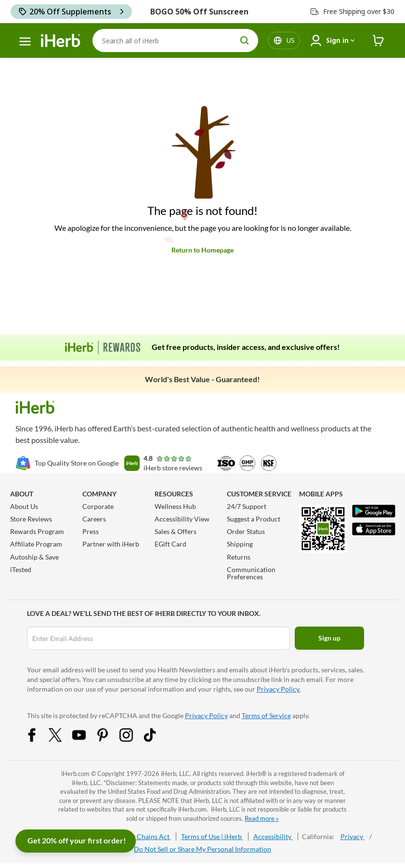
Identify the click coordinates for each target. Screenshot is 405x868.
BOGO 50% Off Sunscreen (199, 12)
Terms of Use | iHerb (212, 836)
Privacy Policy (206, 715)
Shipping (240, 544)
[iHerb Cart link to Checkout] (379, 41)
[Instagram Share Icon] (132, 739)
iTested (21, 569)
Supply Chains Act (143, 836)
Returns (239, 557)
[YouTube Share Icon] (85, 739)
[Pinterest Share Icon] (109, 739)
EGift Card (170, 544)
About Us (24, 506)
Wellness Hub (175, 506)
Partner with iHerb (111, 544)
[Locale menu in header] (291, 40)
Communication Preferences (251, 573)
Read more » (262, 818)
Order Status (246, 531)
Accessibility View (182, 519)
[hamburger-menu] (25, 41)
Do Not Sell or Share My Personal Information (202, 849)
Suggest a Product (254, 519)
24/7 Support (247, 506)
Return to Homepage (202, 250)
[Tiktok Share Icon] (156, 739)
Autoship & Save (34, 557)
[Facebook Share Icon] (38, 739)
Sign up (329, 638)
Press (91, 531)
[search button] (245, 40)
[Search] (175, 40)
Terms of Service (266, 715)
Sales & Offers (176, 531)
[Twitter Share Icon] (62, 739)
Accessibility (273, 836)
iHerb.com (75, 774)
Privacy (353, 836)
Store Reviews (31, 519)
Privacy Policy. (279, 689)
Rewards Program (37, 531)
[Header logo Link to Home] (61, 41)
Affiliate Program (36, 544)
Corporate (98, 506)
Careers (94, 519)
